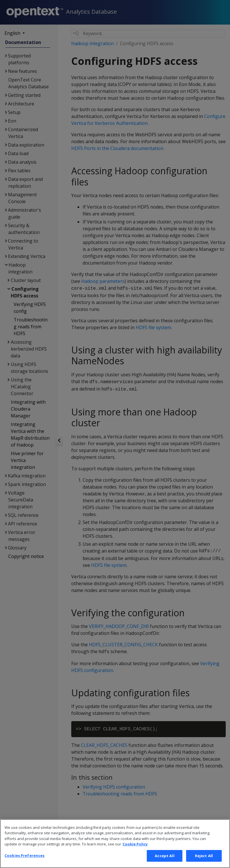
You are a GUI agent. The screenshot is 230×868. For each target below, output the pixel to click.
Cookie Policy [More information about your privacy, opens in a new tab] (135, 852)
